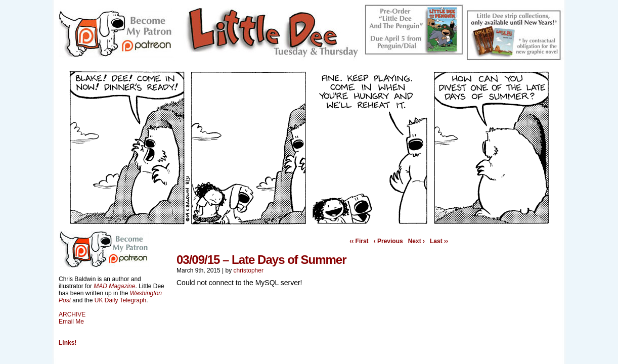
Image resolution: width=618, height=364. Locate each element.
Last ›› (439, 241)
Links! (68, 343)
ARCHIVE (72, 314)
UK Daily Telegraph (121, 300)
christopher (249, 270)
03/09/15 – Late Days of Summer (261, 260)
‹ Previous (388, 241)
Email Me (71, 322)
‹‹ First (359, 241)
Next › (416, 241)
